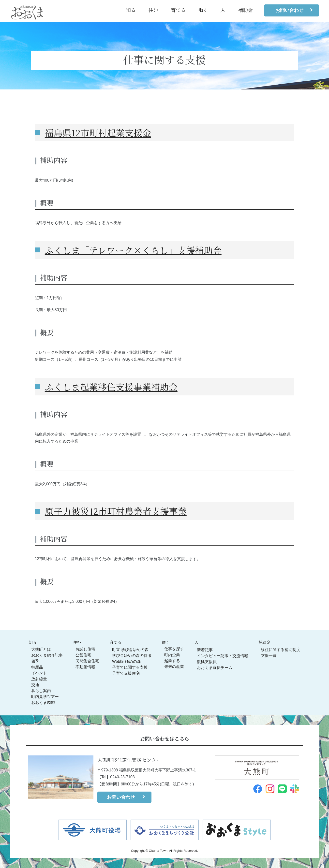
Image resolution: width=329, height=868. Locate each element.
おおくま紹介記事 (47, 655)
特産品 (37, 667)
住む (153, 10)
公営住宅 (83, 655)
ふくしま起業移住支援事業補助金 (111, 387)
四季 (35, 661)
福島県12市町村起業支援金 (98, 133)
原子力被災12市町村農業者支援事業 (116, 511)
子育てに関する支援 (130, 667)
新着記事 (205, 650)
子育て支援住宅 (126, 673)
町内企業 (172, 655)
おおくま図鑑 (43, 702)
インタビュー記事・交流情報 (223, 656)
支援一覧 (269, 656)
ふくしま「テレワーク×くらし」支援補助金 (133, 250)
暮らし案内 (41, 691)
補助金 (245, 10)
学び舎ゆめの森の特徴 (132, 656)
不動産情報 (85, 667)
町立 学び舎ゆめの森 (130, 650)
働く (203, 10)
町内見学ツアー (45, 697)
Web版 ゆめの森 (127, 661)
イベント (39, 673)
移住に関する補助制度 (281, 650)
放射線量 (39, 679)
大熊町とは (41, 649)
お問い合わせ (289, 10)
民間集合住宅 (87, 661)
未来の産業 (174, 667)
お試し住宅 (85, 649)
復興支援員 (207, 662)
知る (131, 10)
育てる (178, 10)
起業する (172, 661)
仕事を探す (174, 649)
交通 (35, 685)
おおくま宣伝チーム (215, 668)
